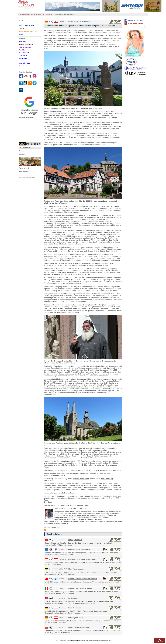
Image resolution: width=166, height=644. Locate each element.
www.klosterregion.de (53, 463)
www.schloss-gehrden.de (55, 475)
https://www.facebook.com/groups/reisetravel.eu (64, 521)
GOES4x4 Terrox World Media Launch (82, 559)
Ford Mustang (73, 598)
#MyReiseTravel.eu (98, 516)
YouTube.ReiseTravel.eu (79, 516)
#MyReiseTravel (84, 519)
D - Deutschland (48, 15)
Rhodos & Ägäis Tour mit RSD (79, 550)
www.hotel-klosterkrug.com (110, 470)
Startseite (22, 15)
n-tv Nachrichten (26, 148)
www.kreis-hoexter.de (112, 461)
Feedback (63, 641)
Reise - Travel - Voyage (34, 15)
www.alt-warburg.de (81, 479)
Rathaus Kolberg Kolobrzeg (78, 627)
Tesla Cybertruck (75, 608)
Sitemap (81, 641)
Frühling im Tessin (75, 540)
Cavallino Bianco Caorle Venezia (80, 588)
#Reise (93, 521)
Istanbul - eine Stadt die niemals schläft (83, 579)
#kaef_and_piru (99, 518)
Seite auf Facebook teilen (136, 20)
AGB (86, 641)
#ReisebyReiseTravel (63, 519)
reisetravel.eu (68, 518)
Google (21, 151)
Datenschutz (92, 641)
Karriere (74, 641)
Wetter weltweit (24, 168)
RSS (57, 641)
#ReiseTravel (84, 518)
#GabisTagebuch (61, 523)
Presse (69, 641)
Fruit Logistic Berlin (76, 618)
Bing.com (22, 154)
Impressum (100, 641)
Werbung (108, 641)
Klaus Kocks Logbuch (76, 569)
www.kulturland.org (66, 493)
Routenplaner (23, 171)
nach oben (160, 642)
